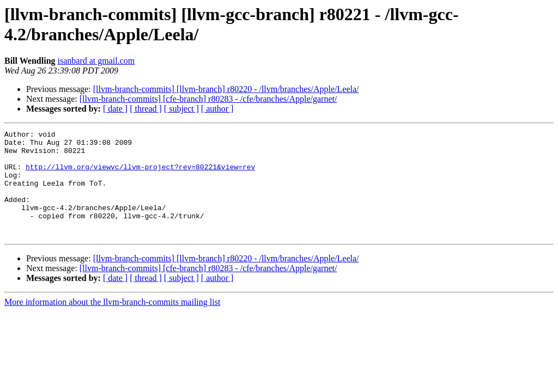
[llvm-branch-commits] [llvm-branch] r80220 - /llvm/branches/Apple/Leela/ (226, 89)
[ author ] (217, 109)
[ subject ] (181, 109)
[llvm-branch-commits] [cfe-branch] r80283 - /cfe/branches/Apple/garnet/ (208, 99)
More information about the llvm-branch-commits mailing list (112, 323)
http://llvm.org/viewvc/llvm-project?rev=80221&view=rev (140, 175)
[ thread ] (146, 109)
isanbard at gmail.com (96, 61)
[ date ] (115, 109)
